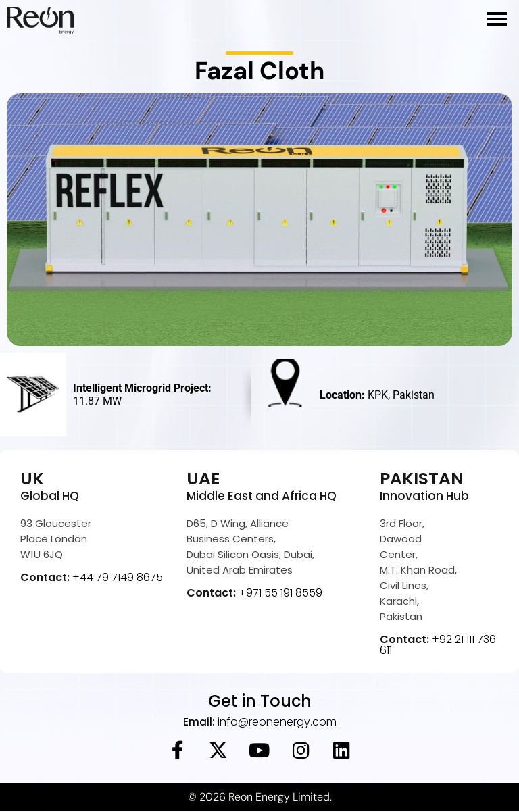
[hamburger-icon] (497, 19)
